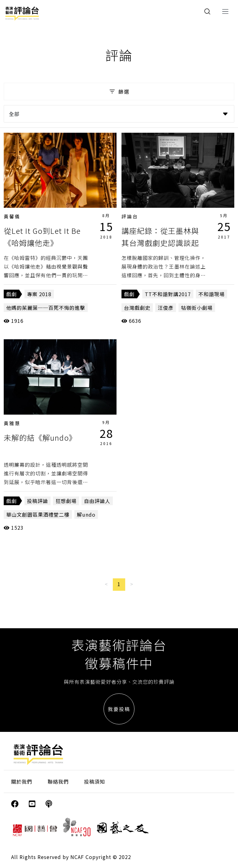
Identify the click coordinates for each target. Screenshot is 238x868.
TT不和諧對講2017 (168, 294)
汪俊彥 (166, 308)
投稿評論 (37, 501)
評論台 (130, 216)
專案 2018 (39, 294)
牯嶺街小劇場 (197, 308)
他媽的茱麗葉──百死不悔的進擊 (46, 308)
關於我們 (22, 781)
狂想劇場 (66, 501)
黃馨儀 (12, 216)
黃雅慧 (12, 423)
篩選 (119, 91)
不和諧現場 (212, 294)
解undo (86, 514)
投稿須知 (95, 781)
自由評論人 (97, 501)
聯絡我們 (58, 781)
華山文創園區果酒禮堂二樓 (38, 514)
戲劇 (11, 294)
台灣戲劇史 (137, 308)
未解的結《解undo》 (40, 437)
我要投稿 (119, 709)
